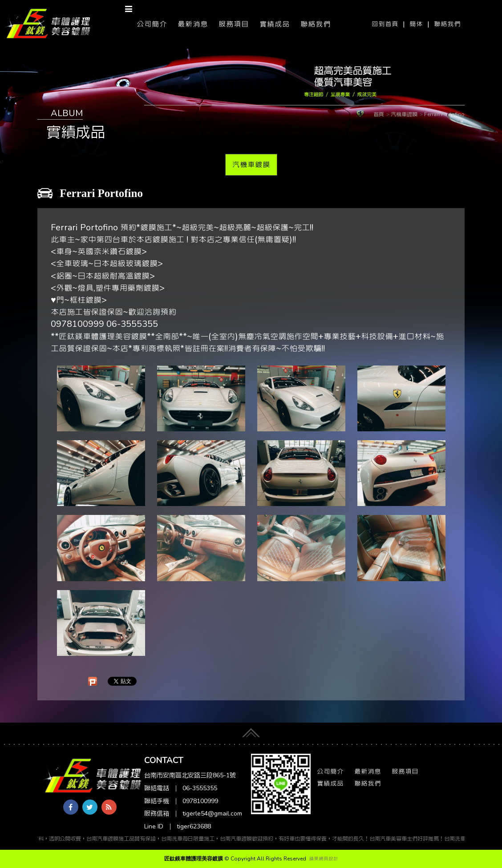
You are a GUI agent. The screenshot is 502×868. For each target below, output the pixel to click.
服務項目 (234, 24)
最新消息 (193, 24)
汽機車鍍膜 (251, 165)
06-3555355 (200, 788)
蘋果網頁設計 (324, 859)
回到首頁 (385, 24)
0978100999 (200, 801)
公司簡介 (152, 24)
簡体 (416, 24)
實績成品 (275, 24)
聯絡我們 (447, 24)
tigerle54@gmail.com (212, 814)
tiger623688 (194, 826)
